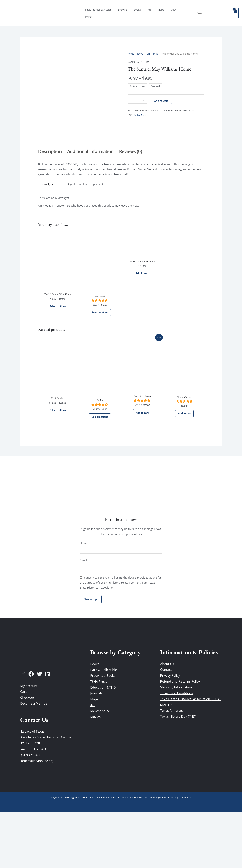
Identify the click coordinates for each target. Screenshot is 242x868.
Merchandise (100, 767)
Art (152, 13)
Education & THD (103, 743)
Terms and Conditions (177, 749)
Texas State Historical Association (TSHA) (190, 755)
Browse (129, 13)
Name (84, 598)
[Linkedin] (48, 730)
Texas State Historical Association (139, 853)
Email (83, 615)
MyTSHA (166, 760)
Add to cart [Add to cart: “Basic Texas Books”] (142, 466)
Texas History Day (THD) (178, 772)
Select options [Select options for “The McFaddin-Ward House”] (58, 357)
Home (131, 54)
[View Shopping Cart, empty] (235, 13)
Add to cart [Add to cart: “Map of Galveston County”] (142, 324)
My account (29, 742)
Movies (95, 773)
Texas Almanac (171, 766)
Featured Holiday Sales (106, 13)
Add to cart (162, 101)
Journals (96, 749)
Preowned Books (103, 731)
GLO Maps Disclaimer (180, 853)
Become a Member (34, 759)
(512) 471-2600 (32, 811)
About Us (167, 719)
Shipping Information (176, 743)
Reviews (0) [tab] (131, 201)
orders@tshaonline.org (38, 817)
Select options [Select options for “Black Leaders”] (58, 464)
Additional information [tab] (90, 201)
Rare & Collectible (104, 725)
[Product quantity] (137, 101)
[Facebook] (31, 730)
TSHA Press (153, 54)
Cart (23, 747)
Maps (162, 13)
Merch (184, 13)
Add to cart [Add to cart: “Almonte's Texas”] (184, 467)
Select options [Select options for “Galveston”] (100, 363)
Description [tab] (50, 201)
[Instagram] (23, 730)
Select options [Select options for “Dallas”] (100, 470)
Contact (166, 725)
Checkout (27, 753)
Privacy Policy (170, 731)
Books (142, 13)
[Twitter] (39, 730)
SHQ (173, 13)
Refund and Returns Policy (180, 737)
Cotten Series (141, 115)
